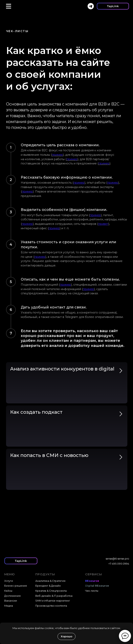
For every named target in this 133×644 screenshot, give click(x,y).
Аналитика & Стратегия (50, 581)
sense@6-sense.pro (117, 559)
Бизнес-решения (16, 586)
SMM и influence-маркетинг (53, 601)
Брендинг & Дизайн (48, 586)
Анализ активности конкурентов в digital (62, 369)
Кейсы (8, 591)
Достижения (12, 596)
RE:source (92, 581)
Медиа (9, 606)
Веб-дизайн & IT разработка (54, 596)
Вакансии (11, 601)
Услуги (9, 581)
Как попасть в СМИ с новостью (49, 455)
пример (57, 155)
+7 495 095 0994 (119, 564)
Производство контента (51, 606)
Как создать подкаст (36, 412)
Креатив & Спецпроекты (51, 591)
